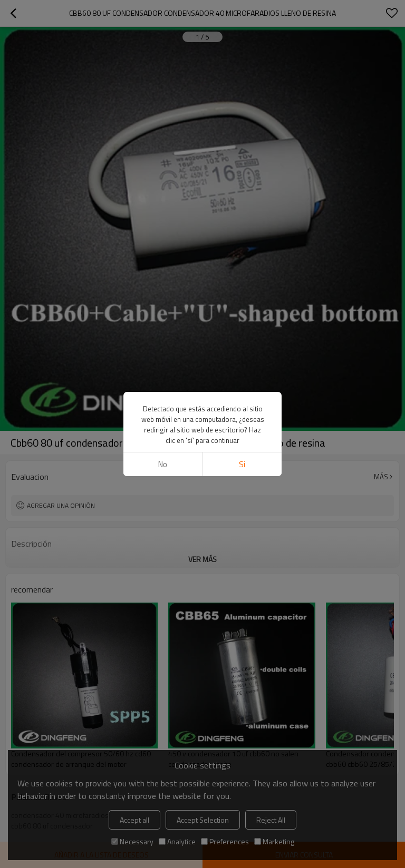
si (242, 464)
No (163, 464)
